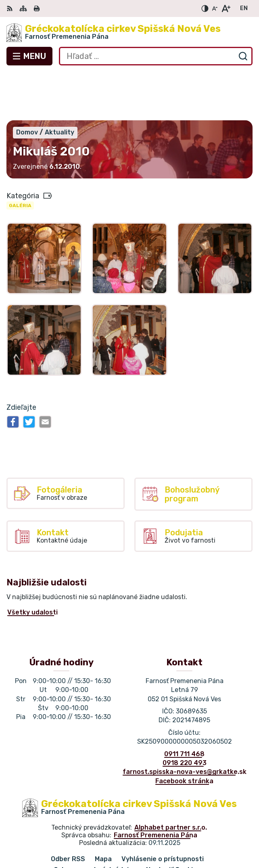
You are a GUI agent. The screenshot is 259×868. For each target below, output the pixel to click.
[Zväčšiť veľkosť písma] (226, 8)
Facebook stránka (184, 733)
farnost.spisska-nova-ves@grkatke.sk (185, 724)
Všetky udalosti (32, 564)
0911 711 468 (184, 706)
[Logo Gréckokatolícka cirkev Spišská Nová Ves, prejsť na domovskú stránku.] (129, 33)
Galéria (20, 157)
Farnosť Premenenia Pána (156, 787)
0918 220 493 (185, 714)
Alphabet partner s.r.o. (171, 779)
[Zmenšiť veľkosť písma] (215, 8)
